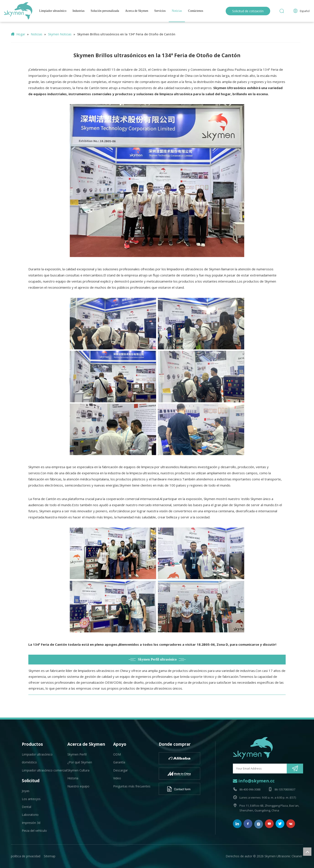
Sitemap (50, 856)
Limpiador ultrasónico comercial (44, 770)
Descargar (120, 770)
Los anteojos (31, 799)
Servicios (160, 11)
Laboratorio (30, 815)
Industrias (78, 11)
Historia (73, 778)
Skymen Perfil (77, 754)
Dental (26, 807)
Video (117, 778)
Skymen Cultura (78, 770)
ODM (117, 754)
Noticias (177, 11)
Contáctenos (195, 11)
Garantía (119, 762)
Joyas (26, 791)
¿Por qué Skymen (80, 762)
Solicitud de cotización (248, 11)
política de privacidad (26, 856)
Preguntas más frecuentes (132, 786)
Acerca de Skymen (137, 11)
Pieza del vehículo (34, 831)
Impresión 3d (31, 823)
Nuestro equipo (78, 786)
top (307, 852)
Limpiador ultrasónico (53, 11)
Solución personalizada (105, 11)
